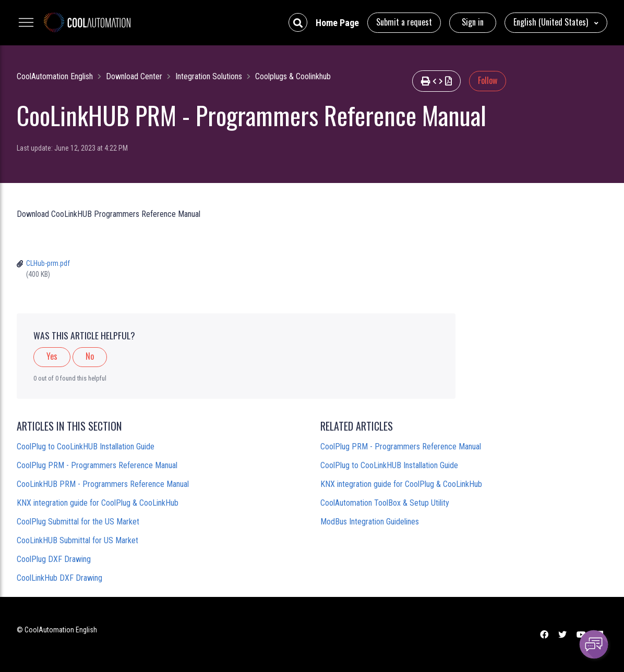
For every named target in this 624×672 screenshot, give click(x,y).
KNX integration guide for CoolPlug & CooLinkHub (98, 503)
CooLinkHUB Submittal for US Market (77, 540)
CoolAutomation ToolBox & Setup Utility (385, 503)
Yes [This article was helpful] (52, 356)
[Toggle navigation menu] (26, 22)
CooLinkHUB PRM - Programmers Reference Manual (103, 484)
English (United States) (552, 22)
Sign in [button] (473, 22)
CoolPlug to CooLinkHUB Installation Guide (86, 447)
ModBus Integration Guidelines (370, 522)
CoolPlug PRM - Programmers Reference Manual (97, 465)
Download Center (134, 76)
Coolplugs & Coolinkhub (293, 76)
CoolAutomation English (55, 76)
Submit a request (404, 22)
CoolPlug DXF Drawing (54, 559)
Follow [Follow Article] (488, 80)
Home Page (337, 23)
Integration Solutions (209, 76)
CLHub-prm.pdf (48, 263)
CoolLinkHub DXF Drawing (59, 578)
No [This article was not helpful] (90, 356)
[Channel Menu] (594, 644)
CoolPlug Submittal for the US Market (78, 522)
